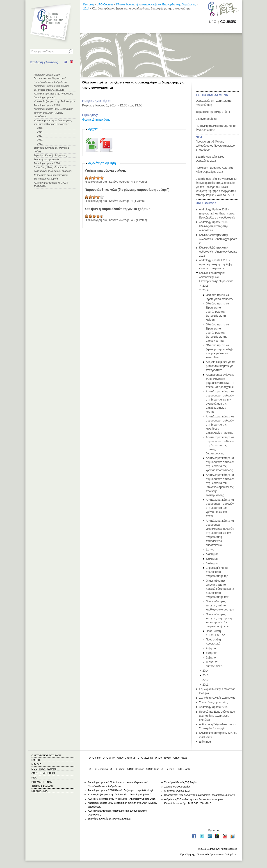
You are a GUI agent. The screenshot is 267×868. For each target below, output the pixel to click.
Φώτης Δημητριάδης (96, 120)
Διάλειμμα (212, 554)
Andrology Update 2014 (47, 163)
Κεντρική (89, 5)
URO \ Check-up (126, 758)
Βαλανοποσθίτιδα (206, 119)
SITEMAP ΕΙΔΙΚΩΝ (42, 786)
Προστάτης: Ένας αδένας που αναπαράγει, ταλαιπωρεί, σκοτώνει (217, 716)
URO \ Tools (183, 769)
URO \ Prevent (163, 758)
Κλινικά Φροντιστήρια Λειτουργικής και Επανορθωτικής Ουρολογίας (156, 5)
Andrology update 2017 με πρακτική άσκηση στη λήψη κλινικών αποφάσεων (54, 113)
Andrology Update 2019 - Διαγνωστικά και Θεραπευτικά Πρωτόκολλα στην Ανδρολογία (50, 78)
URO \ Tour (152, 769)
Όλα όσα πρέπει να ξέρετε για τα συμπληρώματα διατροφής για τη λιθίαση (218, 312)
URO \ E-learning (98, 769)
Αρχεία (93, 129)
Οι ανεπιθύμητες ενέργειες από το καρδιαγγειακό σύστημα (220, 606)
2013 (40, 136)
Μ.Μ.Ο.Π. (37, 764)
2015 (40, 128)
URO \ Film (109, 758)
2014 (40, 132)
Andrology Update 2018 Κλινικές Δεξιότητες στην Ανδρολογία (214, 226)
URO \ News (180, 758)
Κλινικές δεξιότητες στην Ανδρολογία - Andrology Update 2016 (218, 252)
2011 (40, 144)
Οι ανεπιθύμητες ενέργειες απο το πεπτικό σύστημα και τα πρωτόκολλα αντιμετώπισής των (220, 589)
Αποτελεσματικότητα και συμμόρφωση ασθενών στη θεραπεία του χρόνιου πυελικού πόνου (220, 508)
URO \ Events (145, 758)
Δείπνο (210, 550)
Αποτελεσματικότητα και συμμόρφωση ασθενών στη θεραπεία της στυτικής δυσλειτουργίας (220, 445)
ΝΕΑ (199, 137)
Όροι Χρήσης (188, 854)
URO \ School (118, 769)
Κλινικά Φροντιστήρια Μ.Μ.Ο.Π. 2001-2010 (188, 803)
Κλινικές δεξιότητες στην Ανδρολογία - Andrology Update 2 (218, 239)
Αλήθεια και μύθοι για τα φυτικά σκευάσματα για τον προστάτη (220, 366)
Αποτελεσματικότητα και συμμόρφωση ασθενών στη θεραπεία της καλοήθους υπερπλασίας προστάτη (220, 425)
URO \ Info (95, 758)
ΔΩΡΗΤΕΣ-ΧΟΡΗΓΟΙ (43, 773)
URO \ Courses (136, 769)
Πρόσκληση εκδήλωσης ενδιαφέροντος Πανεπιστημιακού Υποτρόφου (215, 146)
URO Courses (105, 5)
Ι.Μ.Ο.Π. (36, 760)
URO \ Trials (168, 769)
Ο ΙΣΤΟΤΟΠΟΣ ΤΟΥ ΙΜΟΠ (46, 755)
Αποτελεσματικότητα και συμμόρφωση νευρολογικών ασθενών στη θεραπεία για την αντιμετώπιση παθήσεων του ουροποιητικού (220, 533)
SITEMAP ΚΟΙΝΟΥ (42, 782)
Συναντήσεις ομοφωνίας (47, 159)
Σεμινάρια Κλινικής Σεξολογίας (50, 155)
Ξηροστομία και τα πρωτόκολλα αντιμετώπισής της (217, 572)
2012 (40, 140)
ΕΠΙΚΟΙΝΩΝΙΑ (40, 791)
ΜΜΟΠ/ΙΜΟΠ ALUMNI (44, 769)
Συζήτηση (212, 648)
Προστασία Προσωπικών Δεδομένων (217, 854)
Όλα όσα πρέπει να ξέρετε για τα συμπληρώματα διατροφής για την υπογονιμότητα (218, 333)
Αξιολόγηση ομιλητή (102, 163)
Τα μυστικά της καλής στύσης (213, 112)
